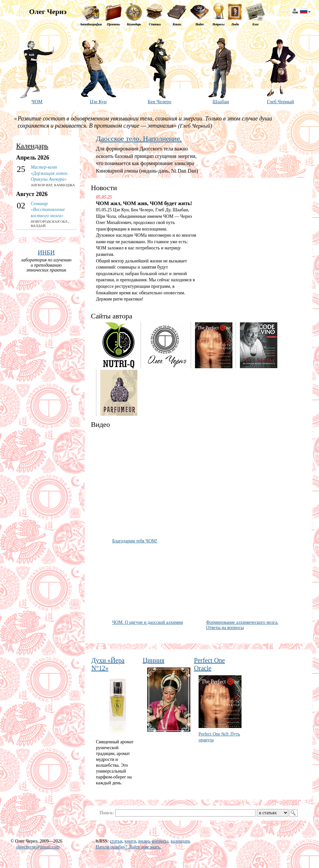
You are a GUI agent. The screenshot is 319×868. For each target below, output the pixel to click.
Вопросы (218, 24)
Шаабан (221, 102)
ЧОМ (37, 102)
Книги (177, 24)
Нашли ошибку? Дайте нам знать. (128, 847)
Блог (255, 24)
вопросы (160, 841)
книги (130, 841)
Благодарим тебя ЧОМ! (135, 541)
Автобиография (91, 24)
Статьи (155, 24)
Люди (235, 24)
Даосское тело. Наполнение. (139, 139)
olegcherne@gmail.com (38, 847)
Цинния (153, 660)
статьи (116, 841)
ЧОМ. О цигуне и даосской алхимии (148, 622)
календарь (180, 841)
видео (144, 841)
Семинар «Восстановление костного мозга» (48, 210)
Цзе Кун (98, 102)
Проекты (113, 24)
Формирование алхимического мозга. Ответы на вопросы (242, 625)
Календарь (134, 24)
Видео (199, 24)
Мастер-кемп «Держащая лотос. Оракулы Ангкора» (50, 173)
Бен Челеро (160, 102)
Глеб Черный (280, 102)
